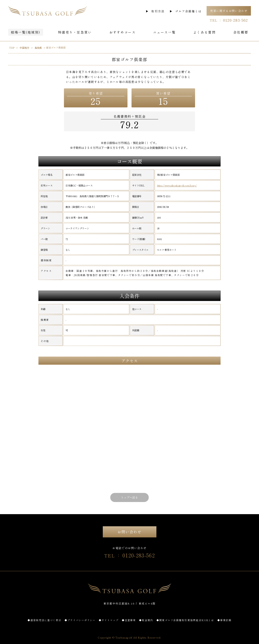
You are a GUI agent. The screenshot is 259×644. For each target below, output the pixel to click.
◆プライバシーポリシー (80, 620)
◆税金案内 (146, 620)
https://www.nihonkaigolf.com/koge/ (177, 185)
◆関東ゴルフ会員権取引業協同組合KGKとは (185, 620)
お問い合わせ (130, 532)
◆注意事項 (129, 620)
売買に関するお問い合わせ (229, 11)
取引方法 (158, 11)
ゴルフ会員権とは (188, 11)
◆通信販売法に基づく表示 (44, 620)
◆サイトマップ (109, 620)
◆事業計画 (224, 620)
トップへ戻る (129, 497)
